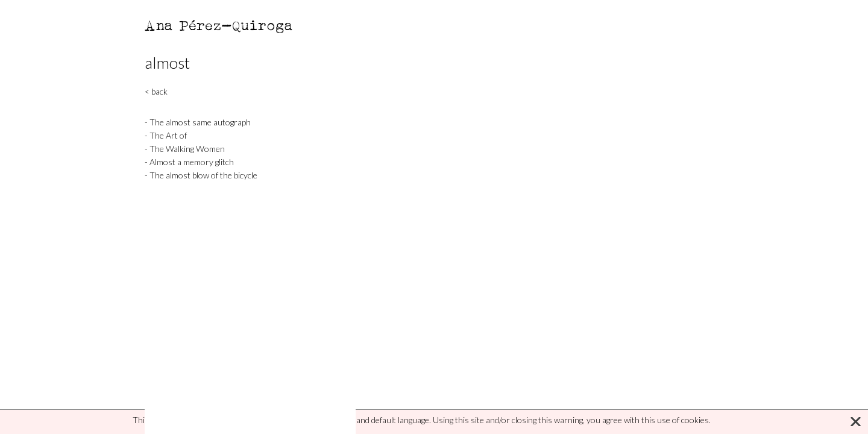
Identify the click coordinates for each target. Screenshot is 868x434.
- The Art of (166, 135)
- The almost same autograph (198, 122)
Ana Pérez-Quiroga (219, 25)
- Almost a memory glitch (189, 162)
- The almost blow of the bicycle (201, 175)
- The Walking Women (185, 149)
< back (156, 91)
